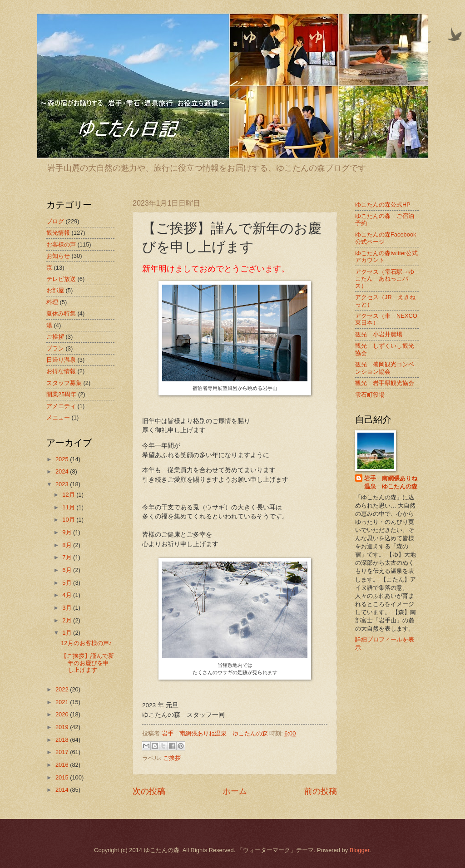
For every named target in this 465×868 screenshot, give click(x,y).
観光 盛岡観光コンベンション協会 (385, 368)
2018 (63, 740)
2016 (63, 765)
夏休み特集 (61, 313)
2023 (63, 484)
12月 (69, 495)
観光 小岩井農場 (379, 334)
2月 (68, 620)
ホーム (235, 791)
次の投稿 (149, 791)
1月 (68, 633)
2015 (63, 777)
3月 (68, 608)
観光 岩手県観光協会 (385, 383)
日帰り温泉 (61, 360)
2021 (63, 702)
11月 (69, 507)
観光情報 (58, 233)
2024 (63, 471)
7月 (68, 557)
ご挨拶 (172, 758)
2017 (63, 752)
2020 (63, 714)
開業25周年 (61, 394)
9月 (68, 532)
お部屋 (55, 290)
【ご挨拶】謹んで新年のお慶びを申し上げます (87, 663)
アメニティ (61, 406)
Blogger (360, 850)
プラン (55, 348)
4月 (68, 595)
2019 (63, 727)
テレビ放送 (61, 279)
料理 (52, 302)
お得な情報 (61, 371)
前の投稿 (321, 791)
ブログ (55, 221)
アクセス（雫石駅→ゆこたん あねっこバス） (385, 279)
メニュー (58, 417)
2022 (63, 689)
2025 (63, 459)
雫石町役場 (370, 395)
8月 (68, 545)
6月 (68, 570)
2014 (63, 790)
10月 (69, 520)
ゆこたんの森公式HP (383, 205)
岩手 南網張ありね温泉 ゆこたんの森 (391, 482)
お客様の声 (61, 244)
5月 (68, 583)
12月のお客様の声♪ (86, 643)
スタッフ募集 (64, 383)
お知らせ (58, 256)
